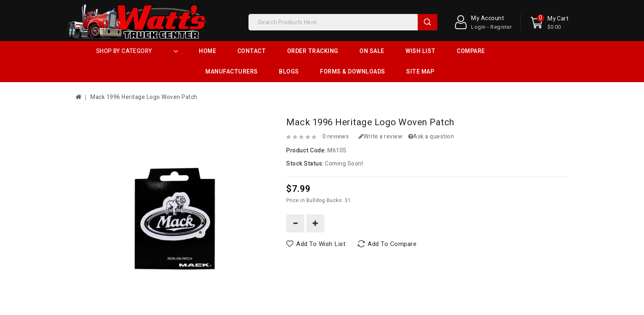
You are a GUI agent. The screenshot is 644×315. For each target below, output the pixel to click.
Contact (252, 51)
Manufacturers (232, 72)
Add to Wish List (321, 244)
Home (207, 51)
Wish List (421, 51)
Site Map (420, 72)
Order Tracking (313, 51)
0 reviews (336, 137)
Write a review (381, 137)
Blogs (289, 72)
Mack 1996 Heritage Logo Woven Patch (144, 97)
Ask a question (431, 137)
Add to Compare (392, 244)
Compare (471, 51)
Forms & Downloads (353, 72)
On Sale (372, 51)
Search (428, 22)
